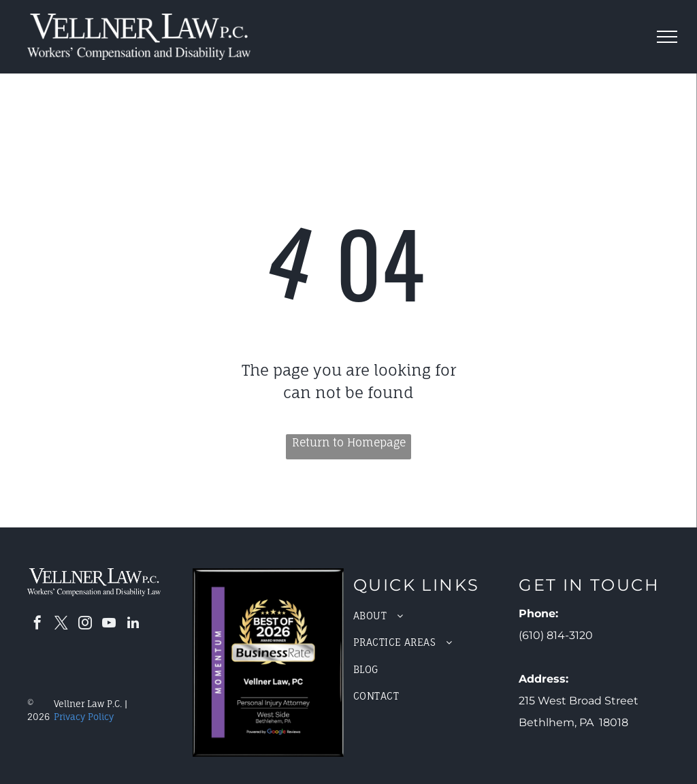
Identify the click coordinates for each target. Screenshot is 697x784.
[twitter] (61, 624)
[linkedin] (133, 624)
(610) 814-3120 (556, 635)
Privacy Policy (84, 717)
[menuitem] (429, 615)
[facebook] (37, 624)
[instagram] (85, 624)
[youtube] (109, 624)
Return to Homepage (349, 442)
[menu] (667, 37)
